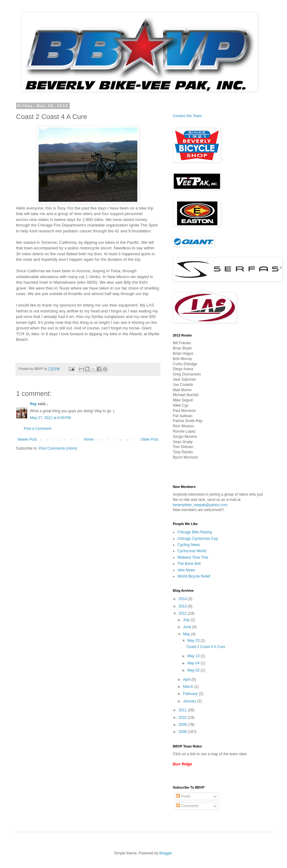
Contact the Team (187, 116)
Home (89, 439)
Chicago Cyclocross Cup (198, 539)
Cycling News (189, 545)
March (189, 687)
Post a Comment (37, 429)
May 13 (194, 656)
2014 (183, 599)
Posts (183, 796)
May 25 (194, 641)
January (190, 701)
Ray (33, 404)
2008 (183, 732)
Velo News (186, 570)
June (187, 627)
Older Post (150, 439)
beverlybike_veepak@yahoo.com (200, 505)
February (191, 694)
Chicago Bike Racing (195, 532)
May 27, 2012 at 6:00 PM (50, 418)
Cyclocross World (192, 551)
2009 (183, 725)
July (187, 620)
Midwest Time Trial (193, 557)
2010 (183, 718)
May (187, 634)
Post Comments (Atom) (58, 448)
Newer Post (27, 439)
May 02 (194, 670)
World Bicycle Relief (194, 576)
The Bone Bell (189, 564)
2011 (183, 710)
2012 (183, 613)
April (187, 680)
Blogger (166, 853)
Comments (187, 806)
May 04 (194, 663)
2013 (183, 606)
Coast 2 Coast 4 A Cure (206, 647)
